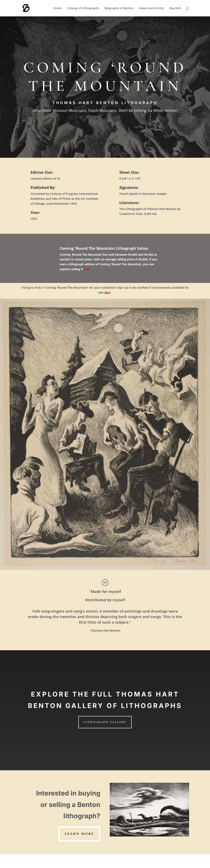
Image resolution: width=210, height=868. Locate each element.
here (87, 269)
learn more (79, 834)
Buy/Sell (175, 8)
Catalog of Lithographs (83, 8)
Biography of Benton (119, 8)
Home (58, 8)
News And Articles (152, 8)
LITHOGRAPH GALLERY (105, 722)
